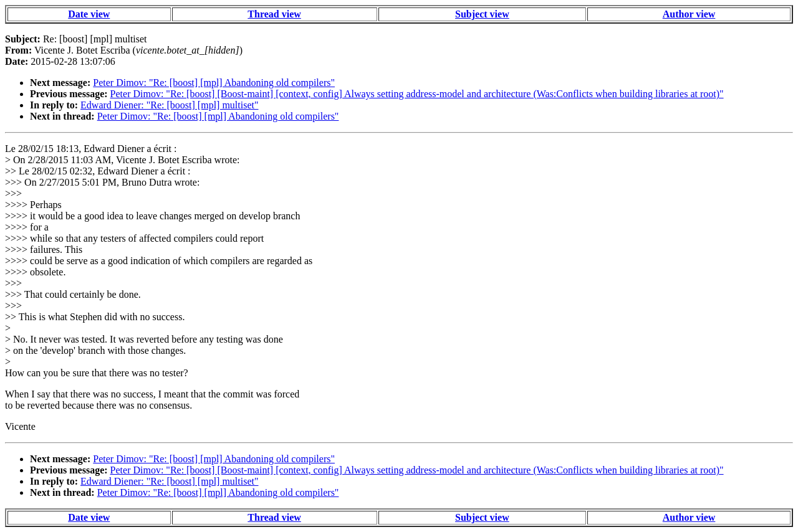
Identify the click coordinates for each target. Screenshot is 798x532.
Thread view (274, 14)
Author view (689, 14)
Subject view (482, 14)
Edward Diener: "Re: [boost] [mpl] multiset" (169, 105)
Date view (89, 14)
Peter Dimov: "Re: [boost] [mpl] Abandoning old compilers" (214, 83)
